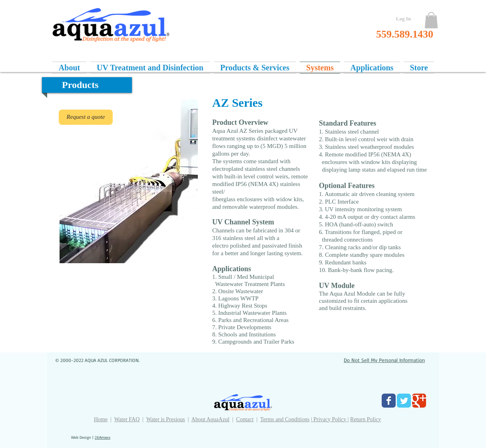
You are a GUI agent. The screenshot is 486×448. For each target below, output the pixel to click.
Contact (245, 419)
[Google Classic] (419, 401)
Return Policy (365, 419)
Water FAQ (127, 419)
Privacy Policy (330, 419)
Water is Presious (166, 419)
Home (101, 419)
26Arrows (103, 437)
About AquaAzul (210, 419)
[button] (431, 20)
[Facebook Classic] (389, 401)
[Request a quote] (86, 117)
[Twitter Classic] (404, 401)
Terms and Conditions (285, 419)
